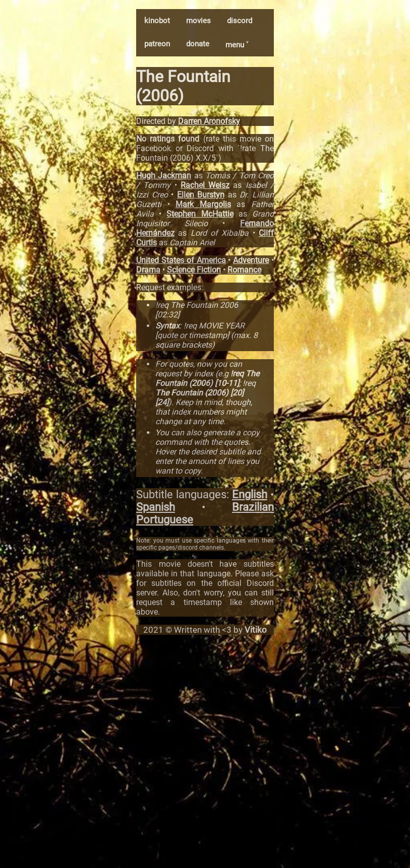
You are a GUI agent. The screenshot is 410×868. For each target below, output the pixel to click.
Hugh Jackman (164, 176)
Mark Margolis (203, 204)
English (250, 494)
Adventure (251, 260)
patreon (157, 44)
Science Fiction (194, 270)
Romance (244, 270)
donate (198, 44)
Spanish (156, 507)
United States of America (181, 260)
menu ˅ (237, 45)
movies (198, 21)
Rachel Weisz (205, 185)
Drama (148, 270)
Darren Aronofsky (209, 121)
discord (240, 21)
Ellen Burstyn (201, 195)
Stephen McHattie (200, 214)
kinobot (157, 21)
